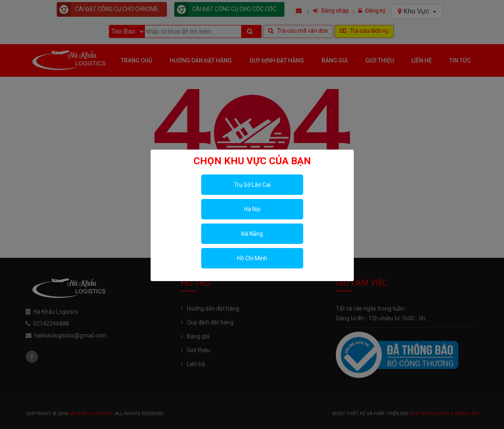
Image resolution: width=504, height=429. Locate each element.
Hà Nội (252, 209)
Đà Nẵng (252, 234)
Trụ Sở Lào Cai (252, 185)
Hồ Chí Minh (252, 258)
